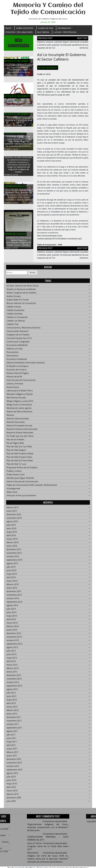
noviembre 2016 (14, 519)
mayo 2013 (12, 659)
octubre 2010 (13, 768)
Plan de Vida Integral (16, 451)
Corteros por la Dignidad (18, 343)
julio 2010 (11, 778)
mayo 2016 (12, 533)
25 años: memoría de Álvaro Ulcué (23, 287)
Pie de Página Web (15, 444)
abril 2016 (11, 537)
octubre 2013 (13, 642)
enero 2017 (12, 512)
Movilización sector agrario (19, 410)
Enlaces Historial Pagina (18, 375)
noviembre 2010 (14, 764)
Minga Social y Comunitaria (19, 406)
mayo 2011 (12, 743)
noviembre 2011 (14, 722)
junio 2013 (11, 656)
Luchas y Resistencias (65, 32)
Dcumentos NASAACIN (17, 347)
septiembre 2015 (14, 561)
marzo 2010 (12, 792)
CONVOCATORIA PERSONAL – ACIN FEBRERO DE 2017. (19, 101)
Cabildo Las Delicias (16, 322)
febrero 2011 (13, 754)
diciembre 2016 (14, 516)
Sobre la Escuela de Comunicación (22, 483)
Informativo (64, 28)
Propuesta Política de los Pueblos (22, 469)
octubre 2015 (13, 558)
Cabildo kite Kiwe (15, 315)
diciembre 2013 (14, 635)
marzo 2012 (12, 708)
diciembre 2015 (14, 551)
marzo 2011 (12, 750)
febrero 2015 (13, 586)
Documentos (13, 354)
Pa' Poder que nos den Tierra (20, 437)
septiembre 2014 (14, 603)
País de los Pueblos (15, 441)
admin (21, 75)
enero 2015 (12, 589)
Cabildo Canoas (14, 308)
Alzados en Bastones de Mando (21, 291)
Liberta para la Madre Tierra (20, 392)
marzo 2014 (12, 624)
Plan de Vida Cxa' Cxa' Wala (19, 448)
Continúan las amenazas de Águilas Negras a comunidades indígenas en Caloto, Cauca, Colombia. (19, 243)
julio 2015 (11, 568)
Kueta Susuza (13, 389)
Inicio (8, 28)
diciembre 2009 (14, 799)
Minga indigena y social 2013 (20, 403)
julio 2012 (11, 694)
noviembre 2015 (14, 554)
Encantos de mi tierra (17, 371)
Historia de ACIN (14, 378)
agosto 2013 (12, 649)
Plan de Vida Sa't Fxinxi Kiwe (20, 462)
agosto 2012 (12, 691)
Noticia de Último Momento (17, 61)
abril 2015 (11, 579)
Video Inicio (12, 493)
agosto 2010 (12, 775)
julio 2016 (11, 526)
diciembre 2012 (14, 677)
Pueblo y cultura (14, 472)
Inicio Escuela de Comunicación (21, 382)
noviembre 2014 (14, 596)
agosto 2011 (12, 733)
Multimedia (43, 32)
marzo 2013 (12, 666)
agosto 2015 (12, 565)
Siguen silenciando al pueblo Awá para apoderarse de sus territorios (76, 45)
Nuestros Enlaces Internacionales (22, 431)
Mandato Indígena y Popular (20, 396)
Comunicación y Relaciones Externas (24, 329)
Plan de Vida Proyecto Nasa (19, 458)
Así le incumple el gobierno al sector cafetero (61, 57)
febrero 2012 (13, 712)
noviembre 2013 (14, 638)
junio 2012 (11, 698)
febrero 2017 (13, 509)
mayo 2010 (12, 785)
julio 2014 (11, 610)
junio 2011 (11, 740)
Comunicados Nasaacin (15, 134)
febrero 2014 (13, 628)
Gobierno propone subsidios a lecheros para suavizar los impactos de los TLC (50, 45)
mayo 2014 (12, 617)
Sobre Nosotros (25, 28)
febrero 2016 (13, 544)
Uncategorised (13, 490)
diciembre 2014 (14, 593)
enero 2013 (12, 673)
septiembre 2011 (14, 729)
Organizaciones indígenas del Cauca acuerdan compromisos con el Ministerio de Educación (19, 69)
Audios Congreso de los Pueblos (21, 294)
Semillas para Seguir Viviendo (20, 479)
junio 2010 (11, 782)
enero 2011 (12, 757)
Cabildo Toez (13, 326)
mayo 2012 (12, 701)
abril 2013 (11, 663)
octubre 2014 (13, 600)
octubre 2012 (13, 684)
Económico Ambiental (17, 361)
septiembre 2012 (14, 687)
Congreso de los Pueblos (18, 336)
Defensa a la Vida (15, 350)
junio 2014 (11, 614)
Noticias (10, 417)
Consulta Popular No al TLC (19, 340)
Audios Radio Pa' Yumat (18, 301)
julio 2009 (11, 803)
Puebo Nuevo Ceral (16, 476)
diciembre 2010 (14, 761)
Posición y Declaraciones (19, 32)
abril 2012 (11, 705)
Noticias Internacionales (18, 420)
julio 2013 (11, 652)
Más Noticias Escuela (16, 399)
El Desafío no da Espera (18, 368)
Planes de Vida (45, 28)
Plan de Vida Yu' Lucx (16, 465)
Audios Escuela (14, 298)
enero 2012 (12, 715)
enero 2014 (12, 631)
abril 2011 (11, 747)
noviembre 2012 (14, 680)
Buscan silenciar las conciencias (21, 305)
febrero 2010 (13, 796)
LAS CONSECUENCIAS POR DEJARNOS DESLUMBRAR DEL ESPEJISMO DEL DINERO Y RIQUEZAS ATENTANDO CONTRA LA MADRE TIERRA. (19, 197)
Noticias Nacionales (48, 68)
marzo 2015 (12, 582)
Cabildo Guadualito (16, 312)
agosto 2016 (12, 523)
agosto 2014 (12, 607)
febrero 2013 (13, 670)
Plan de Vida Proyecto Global (20, 455)
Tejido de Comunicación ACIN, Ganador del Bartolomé (32, 486)
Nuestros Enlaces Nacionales (20, 434)
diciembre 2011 (14, 719)
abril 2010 (11, 789)
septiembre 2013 (14, 645)
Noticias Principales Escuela (19, 427)
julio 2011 (11, 736)
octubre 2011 (13, 726)
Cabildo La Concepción (17, 319)
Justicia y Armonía (15, 385)
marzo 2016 (12, 540)
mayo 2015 (12, 575)
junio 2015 (11, 572)
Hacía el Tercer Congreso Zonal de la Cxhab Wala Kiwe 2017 (19, 122)
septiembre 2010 (14, 771)
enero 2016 (12, 547)
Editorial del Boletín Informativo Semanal (26, 364)
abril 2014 (11, 621)
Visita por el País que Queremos (21, 497)
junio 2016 (11, 530)
